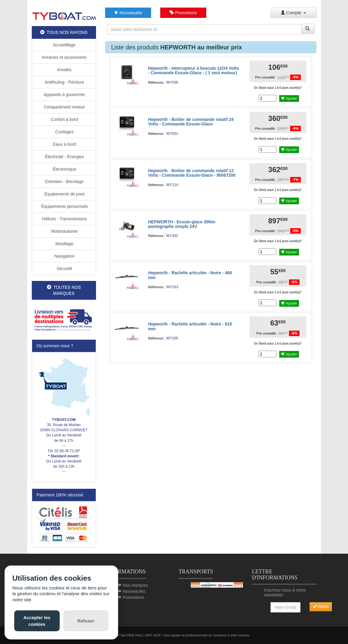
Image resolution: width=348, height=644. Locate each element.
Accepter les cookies (37, 621)
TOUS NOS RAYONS (64, 32)
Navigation (64, 256)
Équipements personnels (64, 206)
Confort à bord (64, 119)
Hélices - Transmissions (64, 219)
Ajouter (289, 98)
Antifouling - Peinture (64, 82)
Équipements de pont (64, 194)
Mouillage (64, 244)
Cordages (64, 132)
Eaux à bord (64, 144)
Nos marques (135, 585)
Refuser (86, 621)
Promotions (183, 13)
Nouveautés (128, 13)
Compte (293, 13)
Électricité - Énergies (64, 157)
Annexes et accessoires (64, 57)
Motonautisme (64, 231)
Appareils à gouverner (64, 95)
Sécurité (64, 269)
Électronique (64, 169)
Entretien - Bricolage (64, 182)
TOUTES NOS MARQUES (64, 290)
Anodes (64, 70)
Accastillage (64, 45)
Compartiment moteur (64, 107)
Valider (321, 607)
